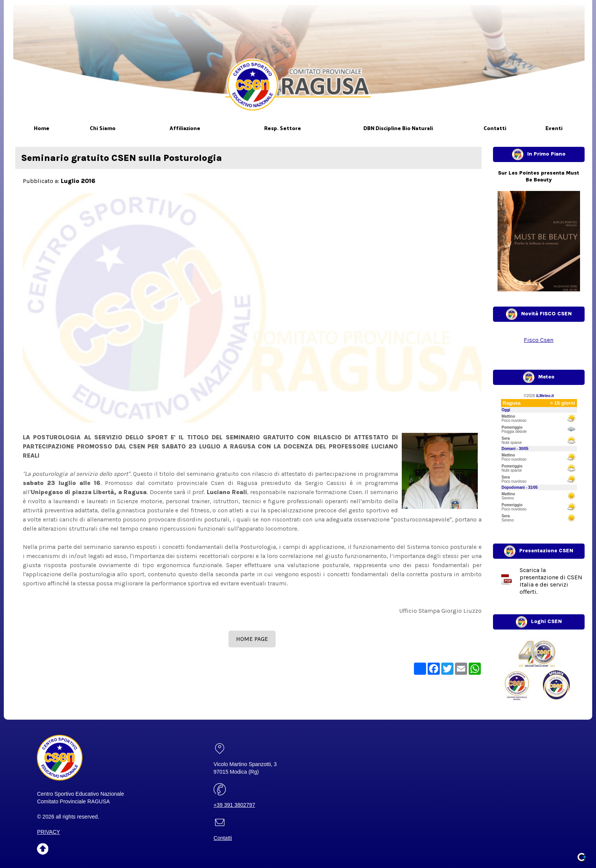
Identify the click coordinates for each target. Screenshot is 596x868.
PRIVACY (48, 832)
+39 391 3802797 (234, 805)
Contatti (223, 838)
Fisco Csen (539, 340)
